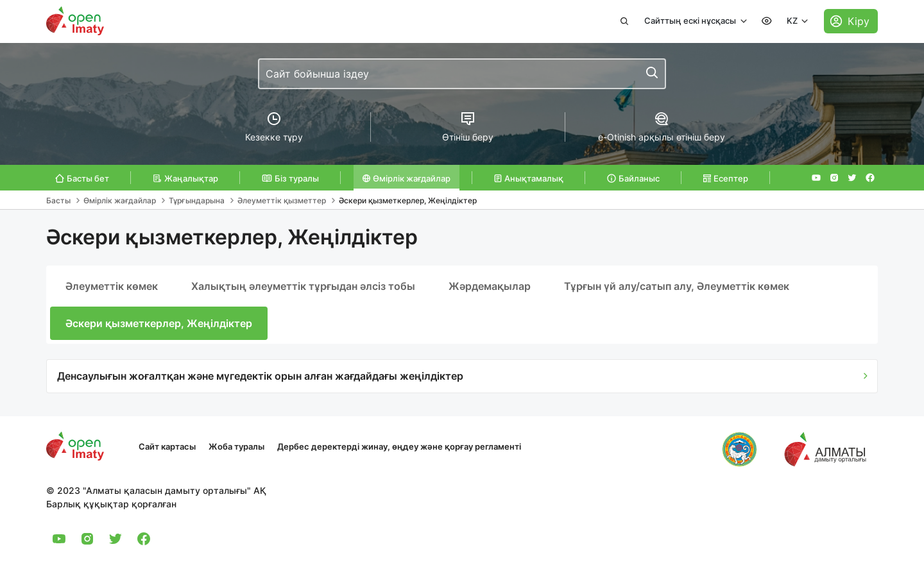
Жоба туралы (236, 446)
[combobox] (462, 74)
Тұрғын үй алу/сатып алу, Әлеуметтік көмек (677, 286)
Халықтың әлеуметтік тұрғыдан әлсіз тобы (303, 286)
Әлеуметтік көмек (112, 286)
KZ (793, 21)
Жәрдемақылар (490, 286)
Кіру (859, 21)
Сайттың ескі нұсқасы (691, 21)
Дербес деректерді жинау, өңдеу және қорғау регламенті (399, 446)
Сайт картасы (167, 446)
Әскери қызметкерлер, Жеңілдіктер (159, 323)
